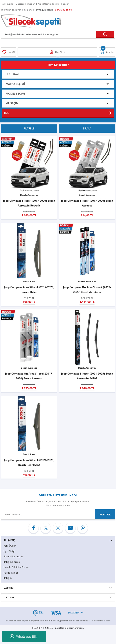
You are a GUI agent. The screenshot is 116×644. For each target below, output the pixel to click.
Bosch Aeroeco (87, 195)
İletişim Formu (12, 562)
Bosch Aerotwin (29, 195)
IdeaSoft (37, 628)
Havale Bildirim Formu (16, 567)
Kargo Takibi (11, 573)
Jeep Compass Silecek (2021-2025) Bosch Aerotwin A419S (87, 376)
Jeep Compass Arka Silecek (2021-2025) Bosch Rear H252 (29, 462)
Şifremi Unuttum (13, 556)
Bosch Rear (29, 281)
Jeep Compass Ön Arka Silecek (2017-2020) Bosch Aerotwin (87, 289)
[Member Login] (8, 52)
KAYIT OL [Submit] (105, 514)
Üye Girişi (9, 551)
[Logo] (31, 21)
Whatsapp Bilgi (24, 636)
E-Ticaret (50, 628)
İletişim (8, 578)
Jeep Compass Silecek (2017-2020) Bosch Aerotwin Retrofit (29, 203)
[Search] (58, 34)
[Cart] (107, 52)
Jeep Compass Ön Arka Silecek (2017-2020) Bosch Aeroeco (29, 376)
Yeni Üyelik (10, 546)
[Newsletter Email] (58, 514)
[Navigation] (58, 65)
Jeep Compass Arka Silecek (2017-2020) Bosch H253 (29, 289)
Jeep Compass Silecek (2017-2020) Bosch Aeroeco (87, 203)
